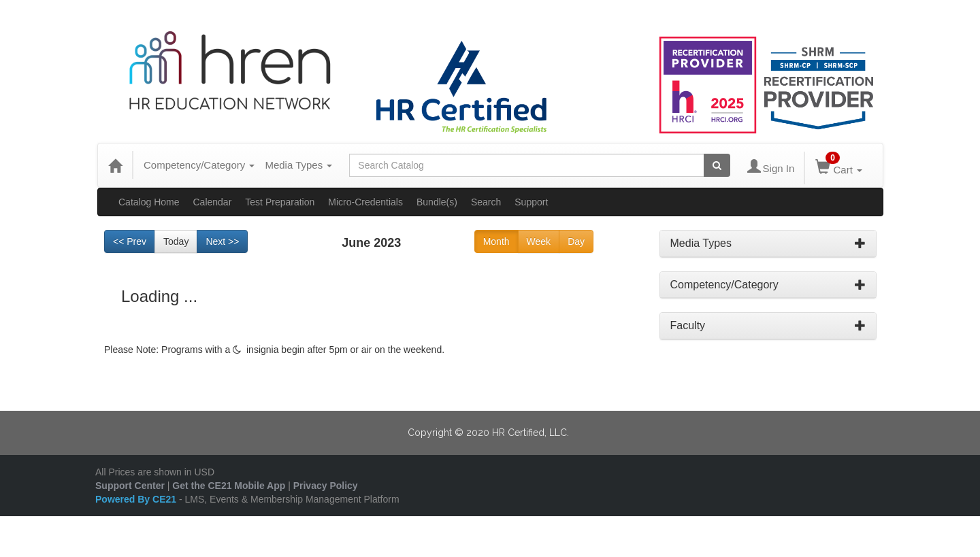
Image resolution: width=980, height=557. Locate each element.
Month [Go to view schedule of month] (496, 241)
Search (486, 202)
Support (531, 202)
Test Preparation (280, 202)
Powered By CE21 (137, 499)
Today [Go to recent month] (176, 241)
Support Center (130, 486)
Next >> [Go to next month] (222, 241)
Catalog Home (149, 202)
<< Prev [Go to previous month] (130, 241)
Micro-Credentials (365, 202)
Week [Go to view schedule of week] (539, 241)
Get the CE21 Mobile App (229, 486)
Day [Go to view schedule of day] (576, 241)
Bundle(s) (437, 202)
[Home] (115, 165)
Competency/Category (199, 165)
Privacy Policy (326, 486)
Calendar (213, 202)
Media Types (298, 165)
